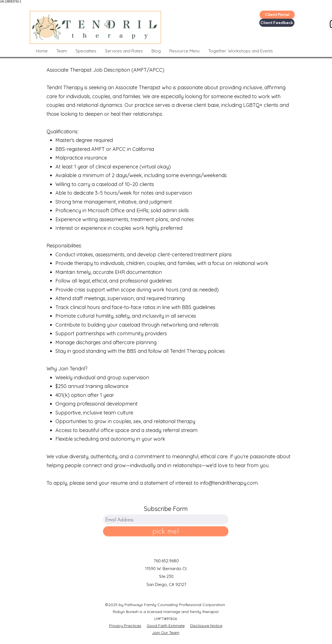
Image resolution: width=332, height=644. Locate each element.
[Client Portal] (277, 15)
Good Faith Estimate (166, 626)
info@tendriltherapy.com (229, 483)
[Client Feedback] (277, 23)
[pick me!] (166, 531)
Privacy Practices (125, 626)
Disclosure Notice (206, 626)
